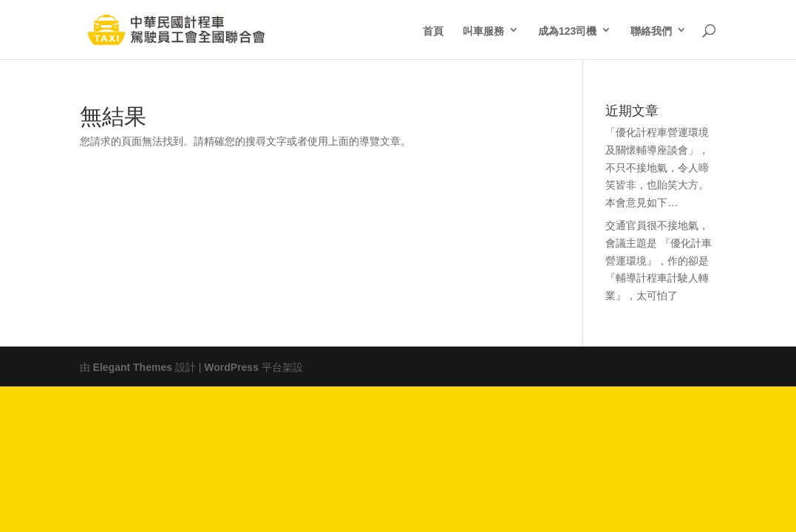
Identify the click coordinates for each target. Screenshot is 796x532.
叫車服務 (483, 30)
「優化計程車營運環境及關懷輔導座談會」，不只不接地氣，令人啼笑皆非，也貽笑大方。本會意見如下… (657, 166)
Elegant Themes (133, 366)
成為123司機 (567, 30)
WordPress (231, 366)
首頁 (433, 30)
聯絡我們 (651, 30)
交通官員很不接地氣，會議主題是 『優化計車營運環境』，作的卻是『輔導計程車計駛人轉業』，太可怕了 (659, 259)
